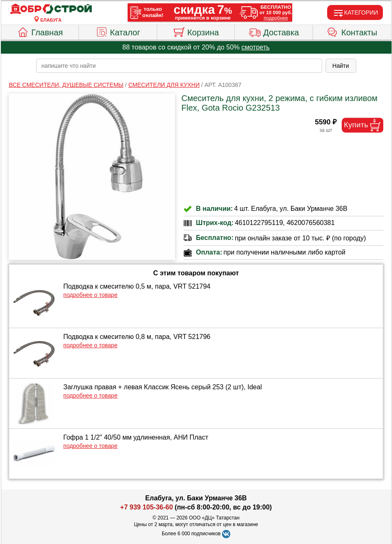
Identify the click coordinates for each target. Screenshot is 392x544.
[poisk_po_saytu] (179, 66)
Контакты (352, 31)
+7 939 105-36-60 (147, 507)
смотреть (256, 47)
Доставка (274, 31)
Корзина (196, 31)
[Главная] (51, 9)
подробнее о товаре (90, 295)
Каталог (118, 31)
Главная (40, 31)
